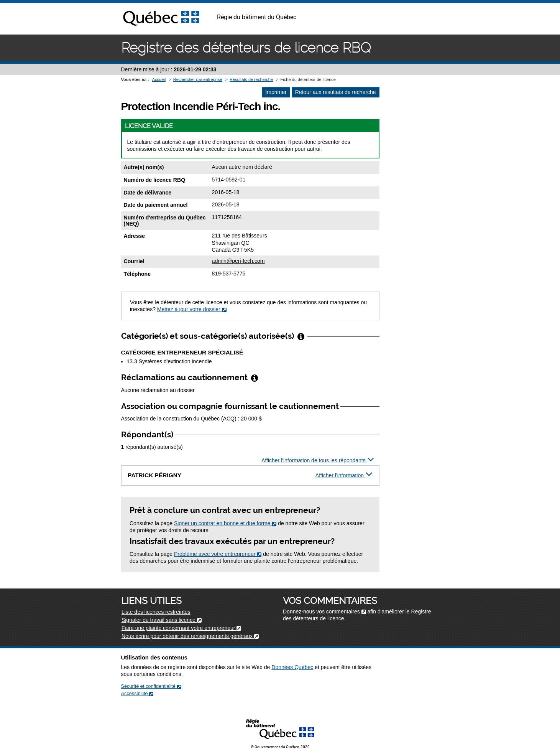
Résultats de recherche (251, 79)
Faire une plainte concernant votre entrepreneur (181, 628)
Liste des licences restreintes (156, 612)
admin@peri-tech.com (238, 261)
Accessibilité (137, 693)
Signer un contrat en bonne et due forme (225, 523)
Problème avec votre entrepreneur (218, 554)
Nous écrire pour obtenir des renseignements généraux (190, 636)
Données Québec (292, 667)
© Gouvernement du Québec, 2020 (280, 747)
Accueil (159, 79)
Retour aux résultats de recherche (336, 92)
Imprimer (276, 92)
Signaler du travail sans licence (162, 620)
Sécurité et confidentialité (151, 686)
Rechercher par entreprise (198, 79)
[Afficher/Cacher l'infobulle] (301, 336)
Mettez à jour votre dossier (192, 309)
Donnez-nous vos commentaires (324, 612)
